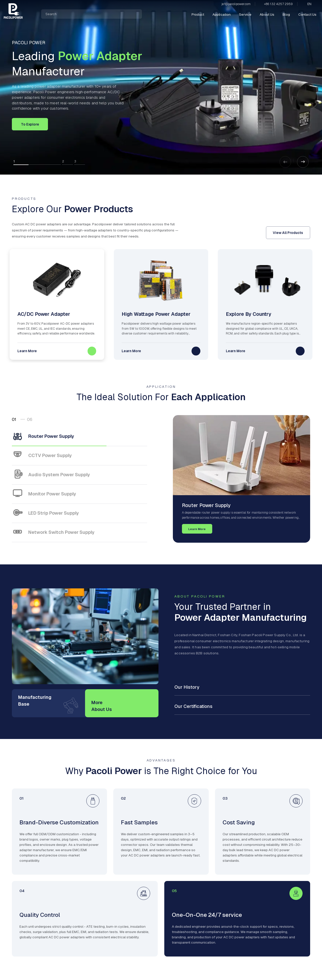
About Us (267, 14)
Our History (187, 687)
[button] (303, 162)
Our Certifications (193, 706)
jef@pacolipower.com (236, 4)
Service (245, 14)
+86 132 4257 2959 (278, 4)
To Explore (30, 124)
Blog (286, 14)
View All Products (288, 233)
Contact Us (307, 14)
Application (222, 14)
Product (198, 14)
